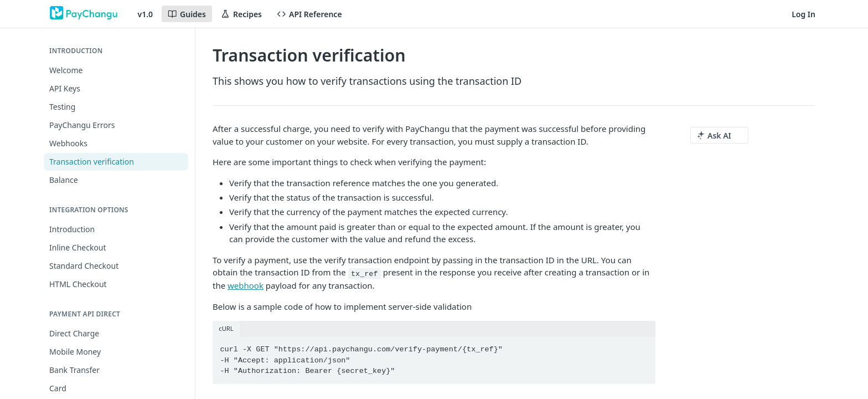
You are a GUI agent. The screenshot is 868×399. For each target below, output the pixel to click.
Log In (804, 14)
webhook (246, 285)
